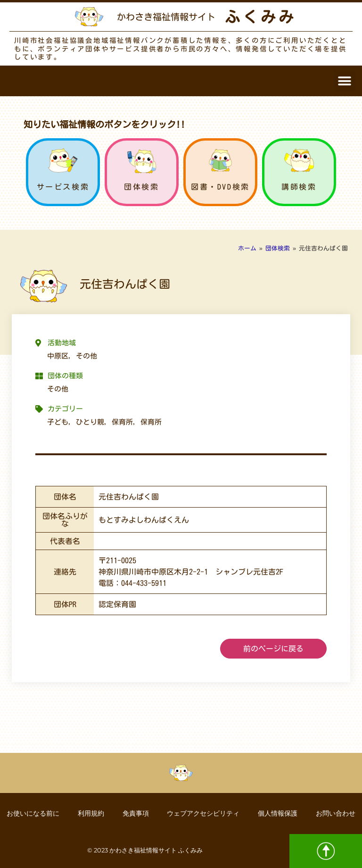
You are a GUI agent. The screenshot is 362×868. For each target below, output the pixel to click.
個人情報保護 (279, 813)
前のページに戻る (273, 649)
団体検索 (141, 187)
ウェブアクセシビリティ (204, 813)
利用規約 (90, 813)
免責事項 (135, 813)
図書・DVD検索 (220, 187)
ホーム (247, 248)
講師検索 (299, 187)
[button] (344, 81)
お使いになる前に (32, 813)
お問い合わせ (337, 813)
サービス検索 (63, 187)
